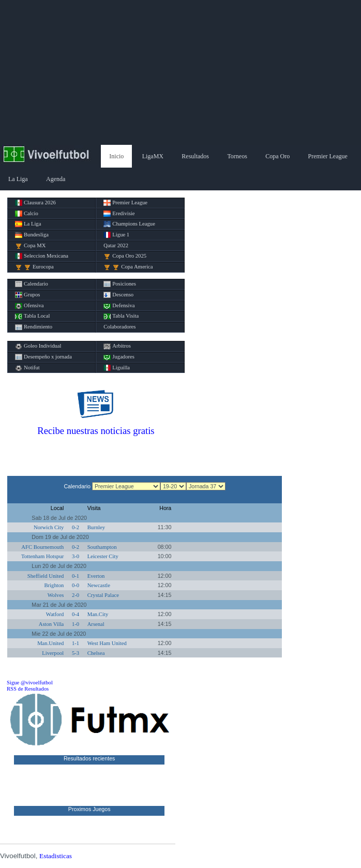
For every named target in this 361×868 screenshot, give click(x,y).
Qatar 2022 (116, 245)
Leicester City (103, 556)
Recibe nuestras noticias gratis (96, 431)
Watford (55, 614)
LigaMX (153, 156)
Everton (96, 576)
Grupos (27, 295)
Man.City (98, 614)
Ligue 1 (116, 235)
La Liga (18, 179)
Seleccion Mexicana (42, 256)
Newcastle (99, 585)
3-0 (76, 556)
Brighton (54, 585)
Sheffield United (46, 576)
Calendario (32, 284)
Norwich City (49, 527)
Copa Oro (277, 156)
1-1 (76, 643)
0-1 (76, 576)
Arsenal (96, 624)
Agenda (56, 179)
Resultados (195, 156)
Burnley (96, 527)
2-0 (76, 595)
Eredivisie (119, 214)
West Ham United (107, 643)
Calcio (27, 214)
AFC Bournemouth (42, 547)
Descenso (118, 295)
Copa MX (30, 246)
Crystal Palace (103, 595)
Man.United (50, 643)
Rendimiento (34, 327)
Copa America (128, 267)
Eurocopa (34, 267)
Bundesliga (32, 235)
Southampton (102, 547)
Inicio (116, 156)
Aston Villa (51, 624)
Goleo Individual (38, 346)
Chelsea (96, 653)
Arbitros (117, 346)
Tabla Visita (121, 316)
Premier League (328, 156)
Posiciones (120, 284)
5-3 (76, 653)
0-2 (76, 527)
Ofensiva (29, 306)
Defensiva (119, 306)
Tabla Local (32, 316)
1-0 (76, 624)
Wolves (56, 595)
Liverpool (53, 653)
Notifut (27, 368)
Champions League (129, 224)
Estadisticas (56, 856)
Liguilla (117, 368)
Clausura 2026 (35, 203)
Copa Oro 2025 (125, 256)
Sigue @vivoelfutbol (30, 683)
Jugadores (119, 357)
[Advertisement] (180, 72)
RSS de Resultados (28, 689)
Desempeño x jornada (43, 357)
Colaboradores (119, 327)
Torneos (237, 156)
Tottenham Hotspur (42, 556)
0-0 (76, 585)
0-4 (76, 614)
